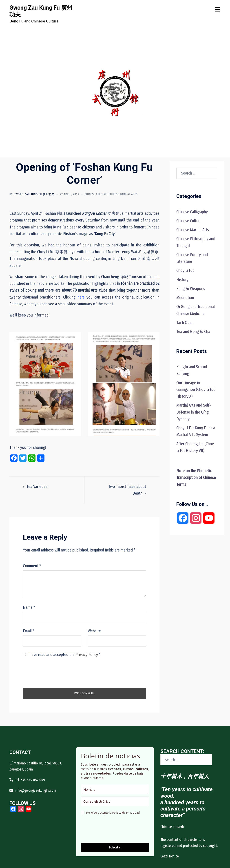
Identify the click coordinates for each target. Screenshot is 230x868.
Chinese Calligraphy (192, 212)
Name (29, 607)
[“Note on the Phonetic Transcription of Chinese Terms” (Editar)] (196, 478)
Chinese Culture (96, 194)
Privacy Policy (87, 655)
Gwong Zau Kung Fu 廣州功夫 (34, 194)
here (81, 297)
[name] (115, 789)
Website (94, 631)
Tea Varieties (37, 487)
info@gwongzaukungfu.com (35, 790)
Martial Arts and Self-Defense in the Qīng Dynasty (194, 412)
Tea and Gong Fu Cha (193, 332)
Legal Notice (170, 856)
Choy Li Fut (185, 270)
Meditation (185, 298)
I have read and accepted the (62, 655)
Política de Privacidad (126, 813)
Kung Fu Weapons (191, 289)
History (182, 280)
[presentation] (57, 672)
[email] (115, 801)
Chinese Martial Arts (123, 194)
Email (29, 631)
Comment (32, 566)
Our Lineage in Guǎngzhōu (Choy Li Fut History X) (196, 390)
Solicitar (115, 847)
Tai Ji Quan (185, 323)
